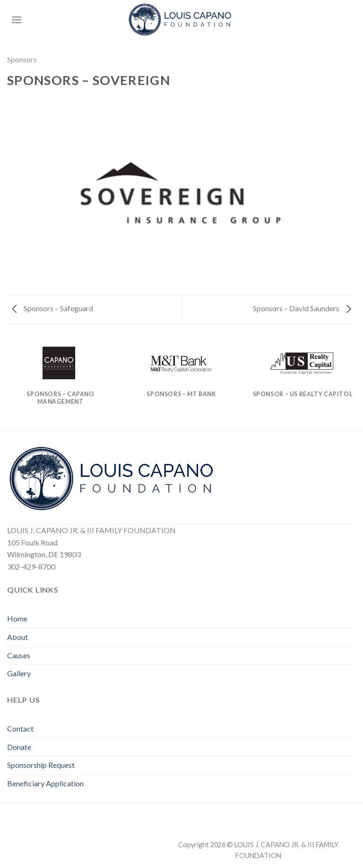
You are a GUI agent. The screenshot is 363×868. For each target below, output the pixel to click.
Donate (19, 747)
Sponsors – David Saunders (302, 308)
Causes (19, 655)
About (17, 637)
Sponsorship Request (41, 765)
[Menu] (17, 20)
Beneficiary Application (45, 783)
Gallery (19, 673)
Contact (20, 728)
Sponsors (22, 59)
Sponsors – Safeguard (52, 308)
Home (17, 618)
